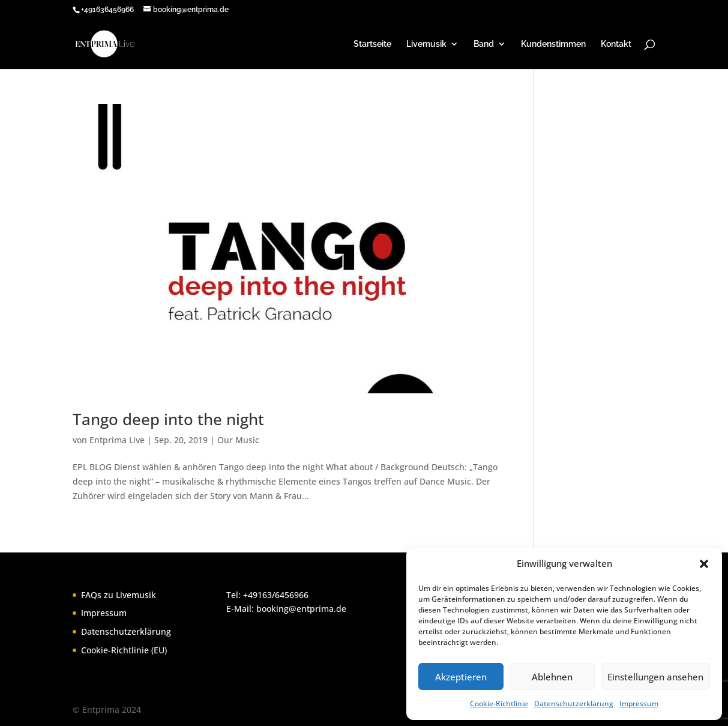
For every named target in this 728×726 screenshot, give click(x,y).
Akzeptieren (461, 677)
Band (484, 44)
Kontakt (616, 44)
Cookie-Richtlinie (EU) (124, 650)
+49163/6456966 (276, 595)
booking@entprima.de (301, 609)
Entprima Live (117, 440)
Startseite (372, 44)
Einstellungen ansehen (655, 677)
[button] (704, 564)
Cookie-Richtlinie (499, 703)
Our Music (238, 440)
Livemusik (426, 44)
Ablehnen (552, 677)
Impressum (639, 703)
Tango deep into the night (168, 419)
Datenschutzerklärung (574, 703)
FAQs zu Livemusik (119, 595)
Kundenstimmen (553, 44)
